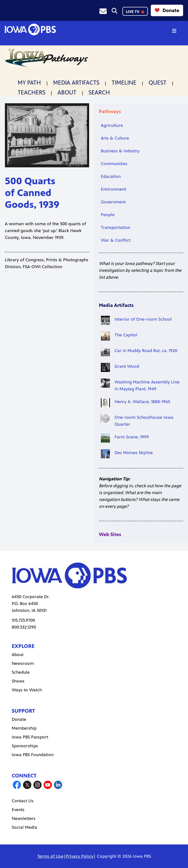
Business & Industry (120, 151)
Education (111, 176)
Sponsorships (25, 746)
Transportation (116, 227)
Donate (167, 10)
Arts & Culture (115, 138)
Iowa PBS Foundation (33, 755)
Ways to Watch (27, 690)
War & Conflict (116, 240)
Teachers (31, 92)
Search (99, 92)
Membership (24, 728)
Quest (158, 83)
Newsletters (24, 818)
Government (113, 202)
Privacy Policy (80, 856)
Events (18, 810)
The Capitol (126, 335)
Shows (18, 681)
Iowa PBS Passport (30, 737)
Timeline (124, 83)
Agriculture (112, 125)
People (108, 215)
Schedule (21, 672)
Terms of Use (50, 856)
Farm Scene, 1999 (132, 437)
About (67, 92)
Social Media (24, 827)
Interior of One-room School (143, 319)
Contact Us (23, 801)
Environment (113, 189)
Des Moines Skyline (134, 453)
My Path (29, 83)
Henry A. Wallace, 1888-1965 (142, 402)
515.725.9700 (23, 620)
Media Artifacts (76, 83)
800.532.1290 (24, 627)
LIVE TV (135, 12)
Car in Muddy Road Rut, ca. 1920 (146, 351)
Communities (114, 164)
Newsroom (23, 663)
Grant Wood (127, 366)
